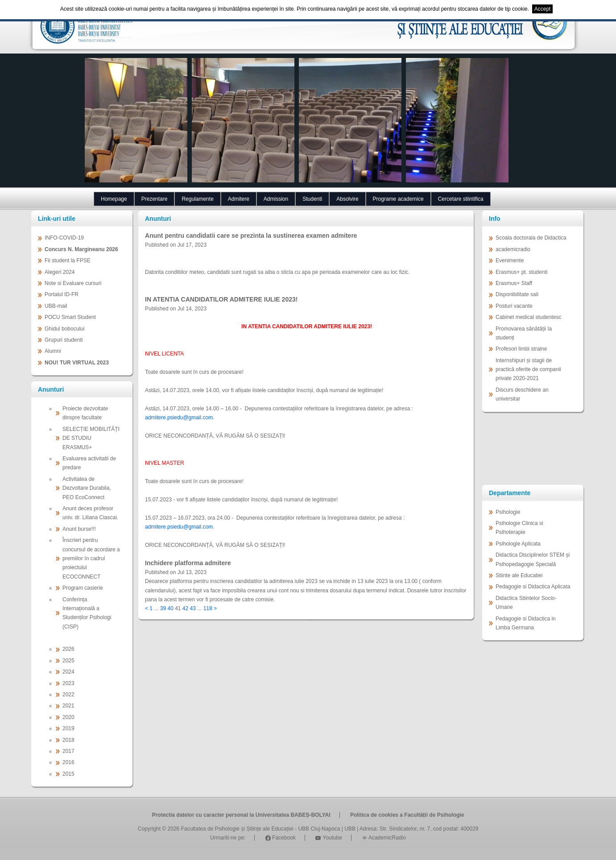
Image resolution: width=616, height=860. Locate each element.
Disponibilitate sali (517, 294)
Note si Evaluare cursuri (73, 283)
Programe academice (398, 199)
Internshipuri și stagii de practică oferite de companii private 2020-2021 (528, 370)
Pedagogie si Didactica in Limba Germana (526, 623)
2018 (68, 740)
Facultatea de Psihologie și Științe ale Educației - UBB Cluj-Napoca (261, 829)
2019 (68, 728)
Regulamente (197, 199)
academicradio (513, 249)
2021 (68, 706)
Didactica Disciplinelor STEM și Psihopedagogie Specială (533, 559)
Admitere (239, 199)
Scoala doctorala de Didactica (531, 238)
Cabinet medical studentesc (528, 317)
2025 (68, 661)
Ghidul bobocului (64, 329)
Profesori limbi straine (521, 349)
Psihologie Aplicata (518, 544)
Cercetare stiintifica (461, 199)
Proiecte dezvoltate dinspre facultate (85, 413)
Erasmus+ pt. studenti (521, 272)
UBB (350, 829)
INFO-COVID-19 (64, 238)
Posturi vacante (514, 306)
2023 (68, 683)
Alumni (53, 351)
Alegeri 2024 (60, 272)
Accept (543, 9)
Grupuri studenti (64, 340)
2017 (68, 751)
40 (170, 608)
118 (208, 608)
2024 (68, 672)
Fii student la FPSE (68, 260)
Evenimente (510, 260)
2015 (68, 774)
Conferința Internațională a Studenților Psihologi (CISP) (87, 613)
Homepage (114, 199)
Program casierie (83, 588)
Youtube (329, 838)
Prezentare (155, 199)
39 (163, 608)
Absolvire (347, 199)
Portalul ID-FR (62, 294)
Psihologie (508, 512)
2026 (68, 649)
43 (193, 608)
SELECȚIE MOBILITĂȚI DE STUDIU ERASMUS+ (91, 438)
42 (185, 608)
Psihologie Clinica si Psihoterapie (519, 528)
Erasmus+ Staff (514, 283)
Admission (276, 199)
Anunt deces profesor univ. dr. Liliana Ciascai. (90, 513)
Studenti (312, 199)
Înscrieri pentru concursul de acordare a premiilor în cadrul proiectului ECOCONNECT (91, 558)
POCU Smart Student (70, 317)
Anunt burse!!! (79, 529)
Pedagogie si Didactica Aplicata (533, 587)
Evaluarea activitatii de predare (89, 463)
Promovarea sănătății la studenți (524, 333)
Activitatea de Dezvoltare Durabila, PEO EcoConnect (87, 488)
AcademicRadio (384, 838)
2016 (68, 762)
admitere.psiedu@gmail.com (179, 418)
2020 (68, 717)
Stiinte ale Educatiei (519, 575)
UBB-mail (56, 306)
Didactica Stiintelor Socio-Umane (526, 603)
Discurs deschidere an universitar (522, 394)
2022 (68, 695)
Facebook (281, 838)
